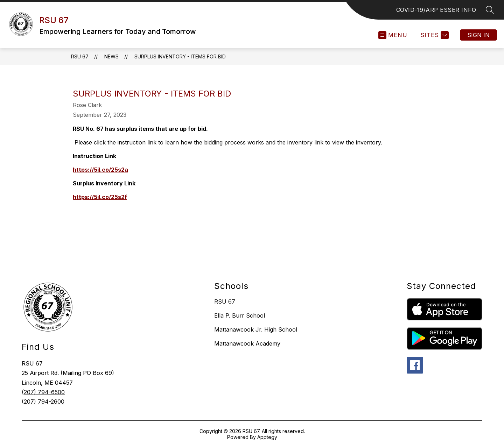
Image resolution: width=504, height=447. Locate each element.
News (111, 56)
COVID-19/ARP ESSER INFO (436, 10)
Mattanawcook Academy (247, 343)
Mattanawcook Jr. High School (256, 329)
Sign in (478, 35)
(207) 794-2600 (43, 402)
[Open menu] (393, 35)
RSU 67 (80, 56)
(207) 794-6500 (43, 392)
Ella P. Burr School (240, 315)
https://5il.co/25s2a (100, 170)
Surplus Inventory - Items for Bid (180, 56)
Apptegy (267, 437)
